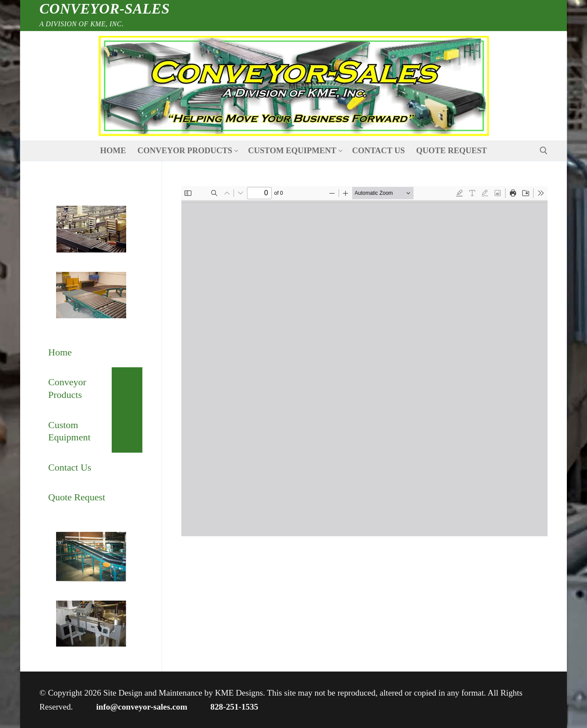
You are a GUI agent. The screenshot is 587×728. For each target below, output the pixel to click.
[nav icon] (293, 86)
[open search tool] (544, 151)
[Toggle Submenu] (127, 389)
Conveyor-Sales (104, 9)
